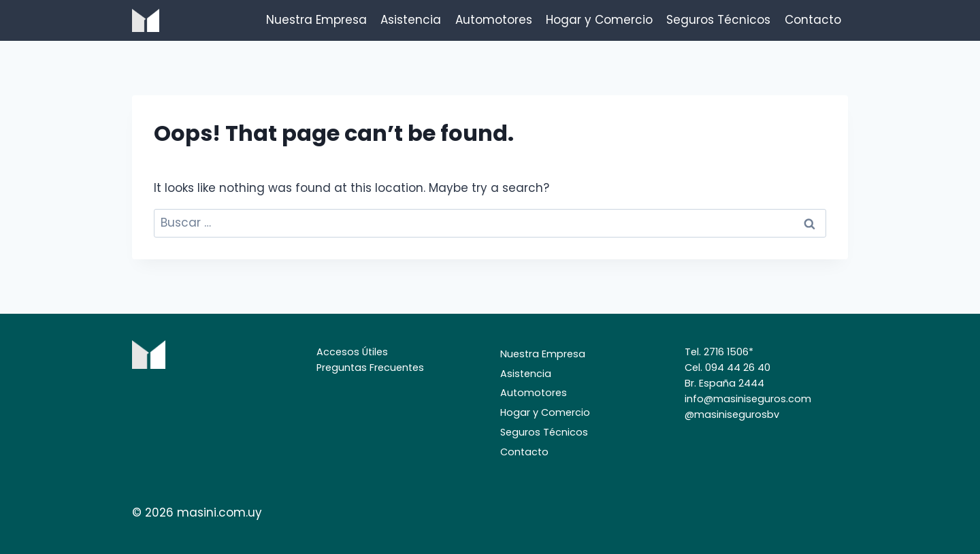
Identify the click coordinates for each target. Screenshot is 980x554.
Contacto (813, 20)
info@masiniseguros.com (748, 399)
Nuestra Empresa (316, 20)
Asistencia (411, 20)
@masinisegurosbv (732, 414)
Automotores (494, 20)
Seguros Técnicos (718, 20)
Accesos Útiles (352, 352)
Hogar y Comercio (599, 20)
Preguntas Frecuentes (370, 368)
